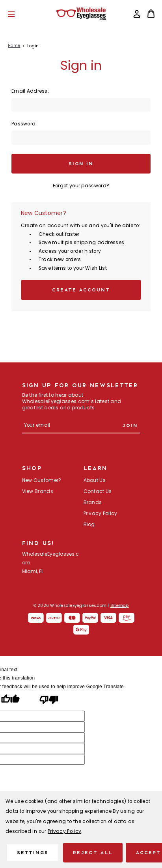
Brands (93, 503)
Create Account (81, 290)
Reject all (93, 852)
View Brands (38, 492)
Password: (24, 124)
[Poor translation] (49, 701)
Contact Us (98, 492)
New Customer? (42, 481)
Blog (89, 525)
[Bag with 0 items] (151, 14)
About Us (95, 481)
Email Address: (30, 91)
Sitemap (120, 606)
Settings (33, 852)
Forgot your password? (81, 186)
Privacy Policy (101, 514)
